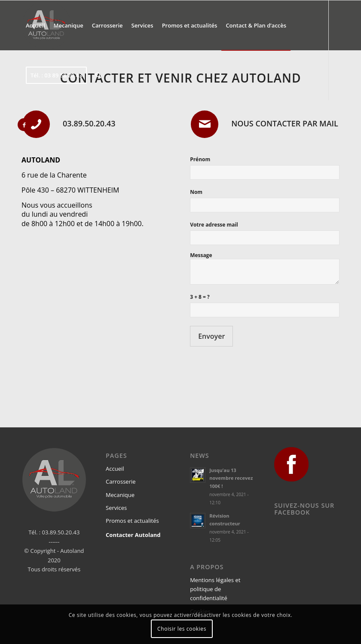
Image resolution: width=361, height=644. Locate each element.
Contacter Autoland (133, 535)
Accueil (115, 469)
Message (201, 255)
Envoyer (211, 336)
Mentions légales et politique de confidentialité (215, 589)
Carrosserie (121, 481)
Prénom (200, 159)
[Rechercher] (98, 75)
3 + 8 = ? (200, 297)
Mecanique (120, 495)
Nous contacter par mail (285, 123)
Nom (196, 192)
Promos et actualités (132, 521)
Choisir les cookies (182, 629)
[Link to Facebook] (24, 125)
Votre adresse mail (214, 225)
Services (116, 508)
